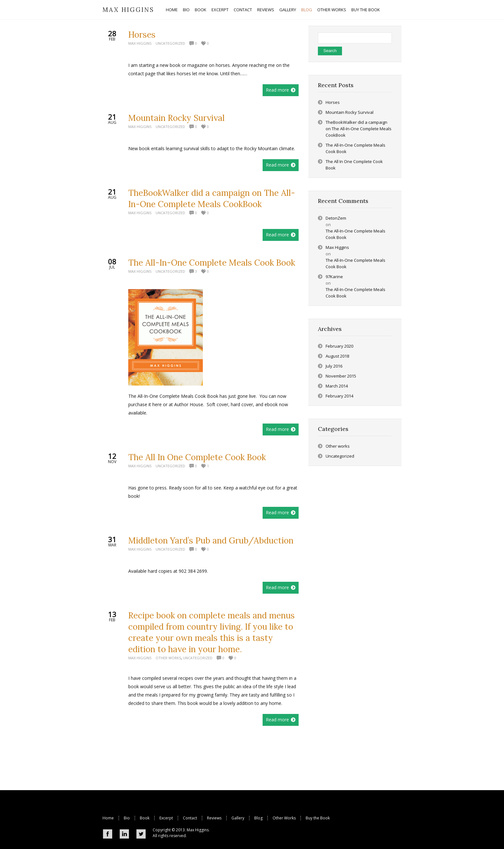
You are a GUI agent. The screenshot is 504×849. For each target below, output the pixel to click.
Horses (142, 35)
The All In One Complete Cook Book (197, 457)
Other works (168, 658)
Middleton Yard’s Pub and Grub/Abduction (211, 540)
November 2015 (341, 376)
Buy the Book (318, 818)
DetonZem (336, 218)
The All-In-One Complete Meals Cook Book (212, 263)
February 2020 (339, 346)
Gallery (238, 818)
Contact (190, 818)
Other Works (284, 818)
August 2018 (337, 356)
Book (145, 818)
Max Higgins (140, 43)
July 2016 (334, 366)
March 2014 (337, 386)
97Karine (334, 277)
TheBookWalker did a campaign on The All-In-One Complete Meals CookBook (359, 129)
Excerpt (166, 818)
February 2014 (339, 396)
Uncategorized (170, 43)
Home (108, 818)
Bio (127, 818)
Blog (258, 818)
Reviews (214, 818)
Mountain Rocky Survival (176, 118)
